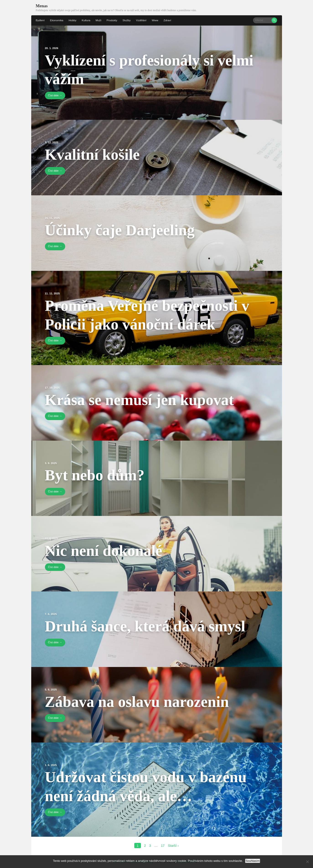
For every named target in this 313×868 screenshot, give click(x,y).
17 (163, 845)
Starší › (173, 845)
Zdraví (169, 20)
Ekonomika (57, 20)
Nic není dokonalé (106, 550)
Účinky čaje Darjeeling (123, 230)
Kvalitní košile (95, 154)
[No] (307, 862)
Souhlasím (252, 861)
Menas (42, 6)
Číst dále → (55, 95)
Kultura (87, 20)
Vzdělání (142, 20)
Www (156, 20)
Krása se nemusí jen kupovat (144, 399)
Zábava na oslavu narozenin (141, 701)
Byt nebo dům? (97, 475)
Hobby (73, 20)
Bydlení (40, 20)
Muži (99, 20)
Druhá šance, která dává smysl (150, 625)
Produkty (113, 20)
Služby (127, 20)
